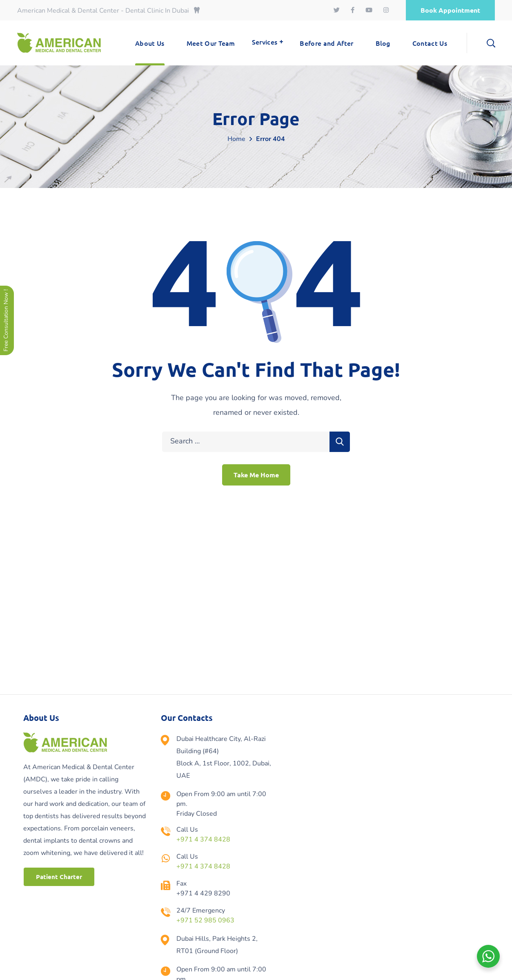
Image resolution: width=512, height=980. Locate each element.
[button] (450, 10)
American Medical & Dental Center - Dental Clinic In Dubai (108, 11)
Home (236, 139)
